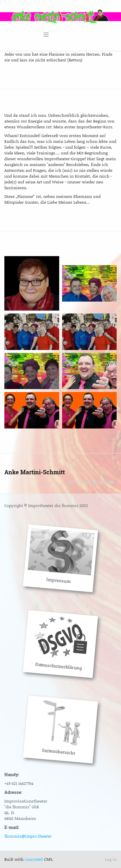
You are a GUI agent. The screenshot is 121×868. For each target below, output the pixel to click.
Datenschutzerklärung (59, 666)
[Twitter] (103, 482)
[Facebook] (71, 482)
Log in (111, 859)
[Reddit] (95, 482)
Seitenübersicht (59, 752)
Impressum (58, 580)
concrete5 (34, 859)
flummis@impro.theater (28, 836)
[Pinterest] (87, 482)
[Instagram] (79, 482)
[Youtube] (111, 482)
